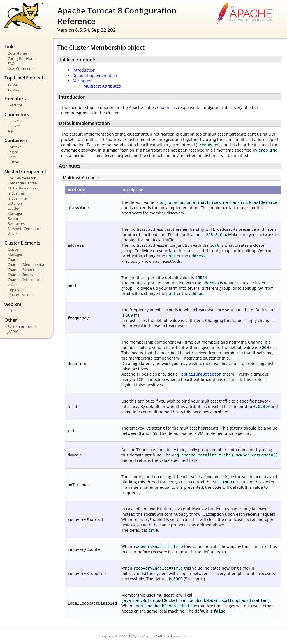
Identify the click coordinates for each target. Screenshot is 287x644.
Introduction (84, 70)
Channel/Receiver (22, 275)
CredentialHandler (23, 183)
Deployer (15, 290)
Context (14, 147)
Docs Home (17, 53)
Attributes (82, 81)
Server (13, 84)
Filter (12, 311)
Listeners (15, 203)
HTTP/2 (14, 126)
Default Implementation (95, 75)
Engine (13, 152)
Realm (13, 218)
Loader (13, 208)
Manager (15, 213)
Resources (16, 223)
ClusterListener (20, 295)
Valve (12, 234)
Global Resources (22, 188)
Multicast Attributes (102, 86)
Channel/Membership (26, 264)
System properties (23, 326)
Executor (15, 105)
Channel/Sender (21, 270)
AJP (11, 131)
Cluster (13, 162)
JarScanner (16, 193)
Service (13, 89)
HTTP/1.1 (15, 121)
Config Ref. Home (22, 58)
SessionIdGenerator (24, 229)
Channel (14, 259)
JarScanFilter (18, 198)
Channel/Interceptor (25, 280)
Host (12, 157)
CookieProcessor (22, 178)
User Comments (21, 68)
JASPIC (13, 332)
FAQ (11, 63)
